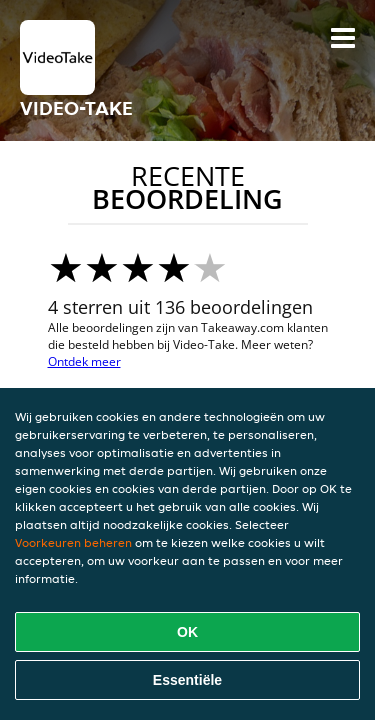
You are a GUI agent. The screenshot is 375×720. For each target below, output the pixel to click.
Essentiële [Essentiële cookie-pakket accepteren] (187, 680)
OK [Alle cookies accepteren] (187, 632)
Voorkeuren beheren (73, 542)
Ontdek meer (84, 361)
